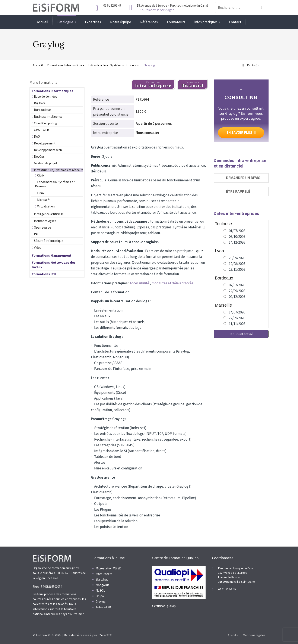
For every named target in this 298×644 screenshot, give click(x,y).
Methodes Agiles (45, 221)
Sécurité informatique (49, 241)
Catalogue (65, 22)
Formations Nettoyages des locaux (54, 265)
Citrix (41, 175)
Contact (235, 22)
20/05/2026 (237, 258)
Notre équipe (121, 22)
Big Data (40, 103)
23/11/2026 (237, 269)
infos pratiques (206, 22)
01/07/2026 (237, 231)
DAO (37, 136)
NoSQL (100, 590)
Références (149, 22)
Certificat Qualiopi (164, 606)
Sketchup (102, 579)
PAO (37, 234)
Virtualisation (46, 206)
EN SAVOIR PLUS (241, 132)
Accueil (43, 22)
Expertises (93, 22)
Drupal (100, 596)
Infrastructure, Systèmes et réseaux (114, 65)
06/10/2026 (237, 237)
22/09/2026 (237, 291)
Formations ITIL (44, 274)
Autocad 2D (103, 607)
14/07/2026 (237, 312)
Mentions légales (254, 635)
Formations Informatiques (66, 65)
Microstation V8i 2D (108, 568)
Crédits (233, 635)
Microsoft (43, 200)
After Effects (104, 574)
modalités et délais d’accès (172, 283)
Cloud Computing (45, 123)
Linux (41, 193)
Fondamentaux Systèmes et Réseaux (55, 184)
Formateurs (176, 22)
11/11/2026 (237, 324)
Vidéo (38, 248)
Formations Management (52, 255)
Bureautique (42, 110)
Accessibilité (140, 283)
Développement (45, 143)
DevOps (39, 157)
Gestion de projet (46, 163)
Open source (42, 227)
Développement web (48, 150)
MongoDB (102, 585)
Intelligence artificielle (49, 214)
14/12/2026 (237, 242)
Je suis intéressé (241, 334)
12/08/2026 (237, 264)
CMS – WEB (42, 130)
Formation (153, 84)
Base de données (46, 96)
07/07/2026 (237, 285)
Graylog (101, 602)
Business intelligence (48, 117)
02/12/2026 (237, 297)
